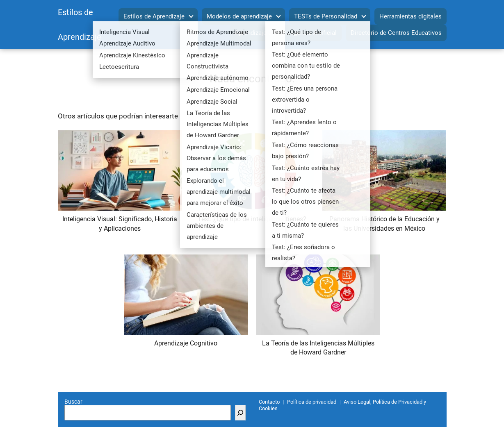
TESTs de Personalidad (326, 16)
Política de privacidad (312, 402)
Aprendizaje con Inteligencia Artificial (286, 33)
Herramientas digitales (410, 16)
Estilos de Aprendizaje (154, 16)
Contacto (269, 402)
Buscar (73, 402)
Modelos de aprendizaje (239, 16)
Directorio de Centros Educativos (396, 33)
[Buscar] (240, 413)
